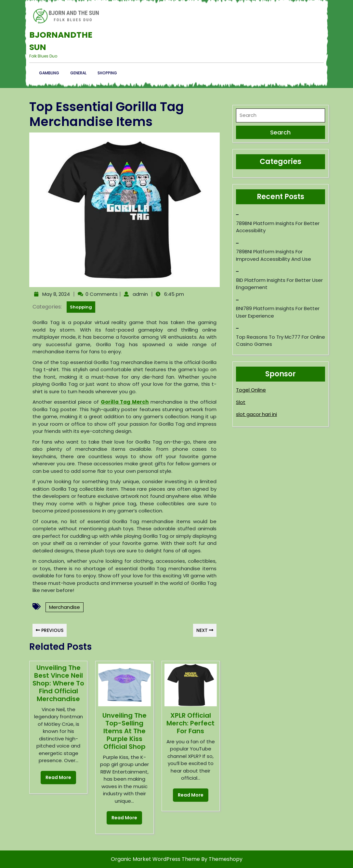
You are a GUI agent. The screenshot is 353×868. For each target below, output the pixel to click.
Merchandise (65, 607)
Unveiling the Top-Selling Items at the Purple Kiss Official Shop (124, 731)
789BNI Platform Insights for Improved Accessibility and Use (274, 255)
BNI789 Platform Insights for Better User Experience (278, 312)
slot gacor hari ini (256, 414)
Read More (56, 776)
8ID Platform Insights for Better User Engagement (279, 284)
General (78, 73)
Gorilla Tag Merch (125, 402)
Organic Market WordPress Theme (156, 859)
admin (139, 294)
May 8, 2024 (55, 294)
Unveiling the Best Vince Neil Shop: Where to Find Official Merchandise (58, 683)
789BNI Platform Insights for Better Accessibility (278, 227)
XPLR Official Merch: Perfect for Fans (190, 723)
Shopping (107, 73)
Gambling (49, 73)
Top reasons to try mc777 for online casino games (281, 341)
